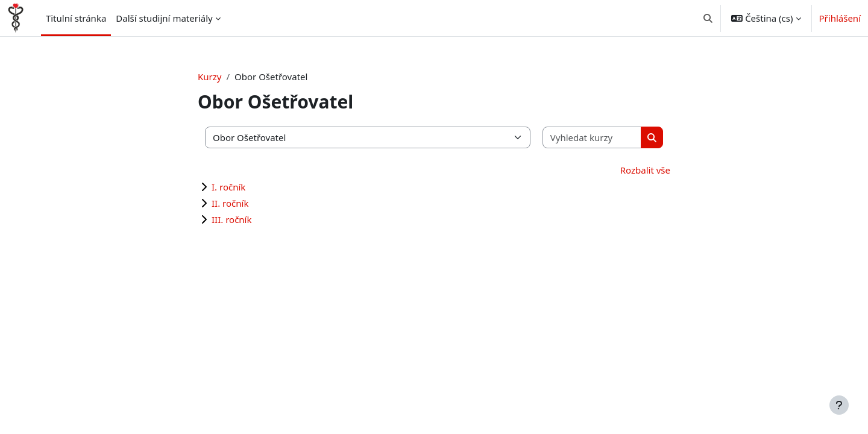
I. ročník (228, 187)
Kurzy (209, 77)
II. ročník (230, 203)
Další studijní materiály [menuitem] (164, 18)
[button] (708, 18)
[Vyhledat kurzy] (593, 138)
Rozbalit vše (645, 170)
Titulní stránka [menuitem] (76, 18)
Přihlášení (840, 18)
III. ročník (232, 219)
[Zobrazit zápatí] (839, 405)
